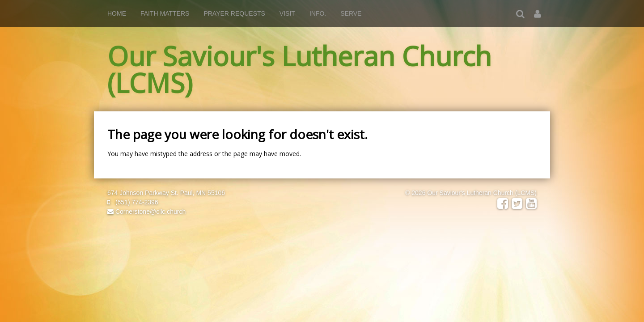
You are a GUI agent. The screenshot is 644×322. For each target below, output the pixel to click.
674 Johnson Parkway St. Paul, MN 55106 (166, 193)
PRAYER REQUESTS (234, 13)
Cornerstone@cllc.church (146, 212)
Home (117, 13)
